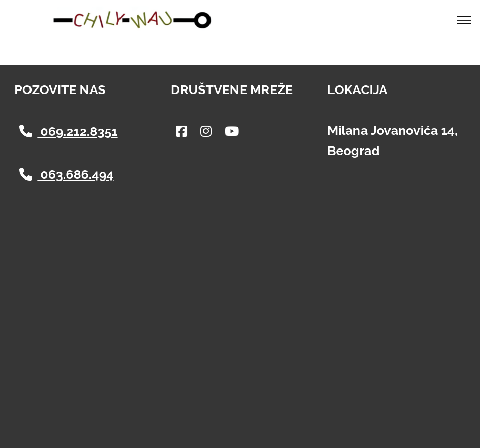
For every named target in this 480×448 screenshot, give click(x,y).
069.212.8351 (68, 131)
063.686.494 (66, 174)
